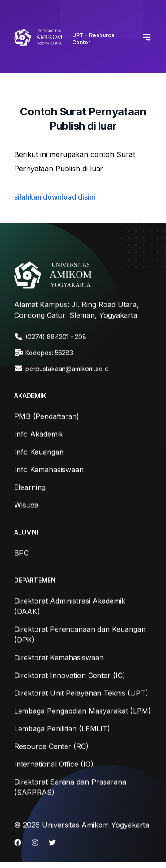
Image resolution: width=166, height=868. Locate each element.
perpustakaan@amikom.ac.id (67, 369)
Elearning (30, 488)
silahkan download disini (55, 197)
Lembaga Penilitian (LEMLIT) (62, 729)
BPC (21, 554)
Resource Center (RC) (51, 747)
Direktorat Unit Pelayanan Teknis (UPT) (81, 694)
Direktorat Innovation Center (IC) (70, 676)
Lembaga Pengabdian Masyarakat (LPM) (83, 711)
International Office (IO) (54, 765)
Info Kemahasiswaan (49, 470)
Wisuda (26, 506)
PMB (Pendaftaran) (47, 417)
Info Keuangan (39, 452)
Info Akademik (39, 435)
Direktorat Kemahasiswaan (59, 658)
